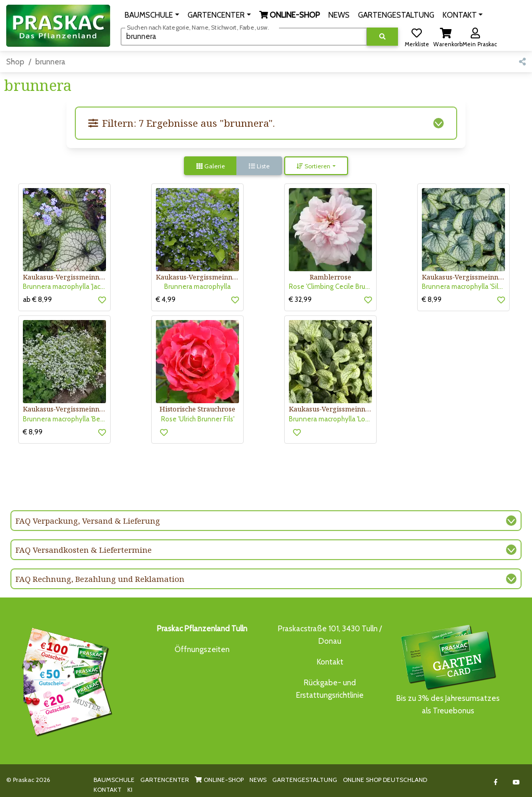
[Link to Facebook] (495, 782)
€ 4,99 (166, 299)
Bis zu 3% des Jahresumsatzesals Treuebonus (448, 669)
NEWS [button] (339, 15)
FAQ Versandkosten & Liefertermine (84, 550)
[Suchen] (244, 36)
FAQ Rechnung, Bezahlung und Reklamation (100, 579)
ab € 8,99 (37, 299)
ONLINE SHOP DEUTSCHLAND (385, 780)
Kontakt (330, 662)
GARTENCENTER (165, 780)
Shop (15, 62)
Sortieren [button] (314, 166)
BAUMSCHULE (114, 780)
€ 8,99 (432, 299)
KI (130, 789)
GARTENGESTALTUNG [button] (396, 15)
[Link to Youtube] (516, 782)
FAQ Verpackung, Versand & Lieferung (88, 521)
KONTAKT (108, 789)
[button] (152, 15)
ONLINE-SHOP (219, 780)
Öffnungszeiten (202, 649)
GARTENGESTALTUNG (305, 780)
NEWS (258, 780)
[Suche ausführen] (382, 37)
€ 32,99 (300, 299)
